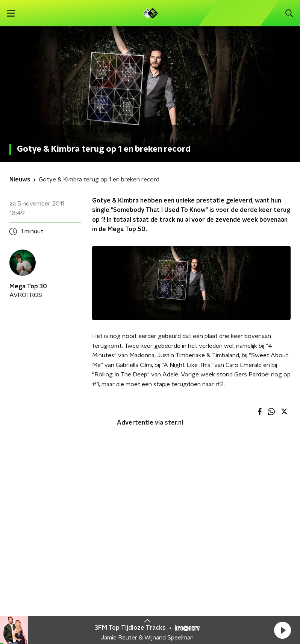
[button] (282, 630)
